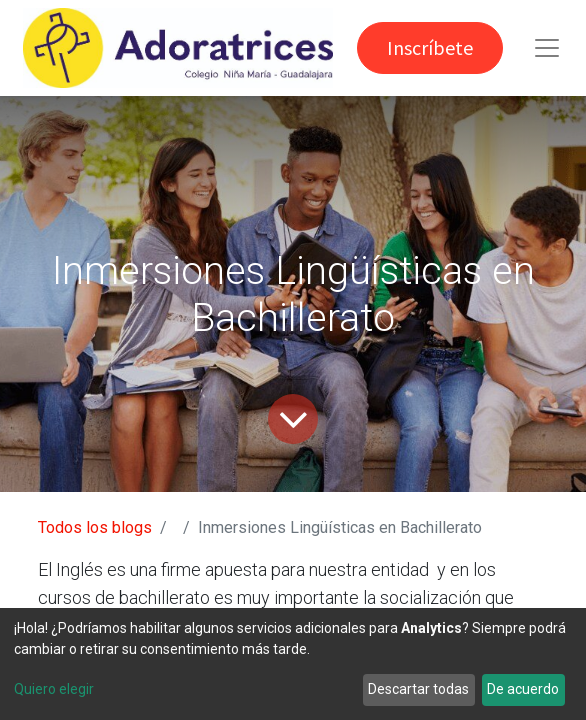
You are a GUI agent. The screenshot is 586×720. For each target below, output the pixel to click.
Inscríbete (430, 47)
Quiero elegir (54, 689)
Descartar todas (418, 689)
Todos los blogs (95, 527)
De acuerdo (523, 689)
